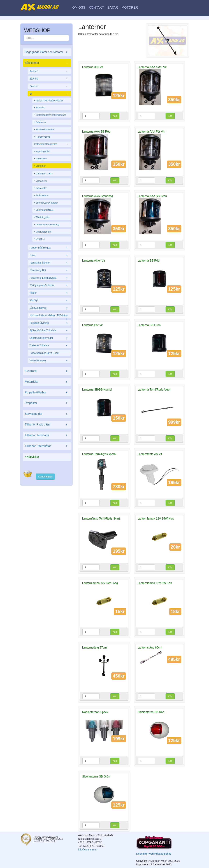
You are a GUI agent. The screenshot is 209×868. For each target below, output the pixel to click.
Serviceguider (47, 414)
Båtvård (49, 79)
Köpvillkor (33, 457)
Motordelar (47, 382)
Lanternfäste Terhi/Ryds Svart (101, 519)
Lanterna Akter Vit (93, 261)
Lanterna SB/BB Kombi (97, 390)
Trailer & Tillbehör (49, 345)
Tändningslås (42, 217)
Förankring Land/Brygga (49, 278)
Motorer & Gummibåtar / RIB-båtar (49, 316)
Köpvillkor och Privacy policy (154, 854)
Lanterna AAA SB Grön (152, 196)
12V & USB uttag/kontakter (49, 100)
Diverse (49, 86)
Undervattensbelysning (47, 224)
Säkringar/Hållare (45, 210)
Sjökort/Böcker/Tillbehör (49, 330)
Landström (41, 158)
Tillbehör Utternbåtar (47, 446)
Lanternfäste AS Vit (150, 454)
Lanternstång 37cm (94, 648)
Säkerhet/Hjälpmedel (49, 338)
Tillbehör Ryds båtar (47, 425)
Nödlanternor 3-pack (95, 712)
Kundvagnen (45, 477)
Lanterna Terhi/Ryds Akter (154, 390)
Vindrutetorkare (44, 232)
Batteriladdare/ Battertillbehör (51, 115)
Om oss (79, 8)
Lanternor (41, 166)
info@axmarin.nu (88, 850)
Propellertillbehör (47, 393)
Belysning (41, 122)
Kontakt (96, 8)
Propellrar (47, 403)
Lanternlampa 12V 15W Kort (156, 519)
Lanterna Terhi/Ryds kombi (99, 454)
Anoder (49, 71)
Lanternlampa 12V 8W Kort (155, 583)
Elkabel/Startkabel (45, 129)
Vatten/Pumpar (49, 360)
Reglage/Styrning (49, 323)
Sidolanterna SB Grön (96, 777)
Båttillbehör (47, 63)
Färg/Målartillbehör (49, 263)
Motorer (130, 8)
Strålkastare (42, 195)
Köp (115, 116)
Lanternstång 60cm (150, 648)
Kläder (49, 293)
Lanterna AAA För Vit (151, 132)
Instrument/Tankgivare (52, 144)
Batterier (40, 108)
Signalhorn (41, 181)
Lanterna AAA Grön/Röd (97, 196)
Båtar (113, 8)
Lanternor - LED (44, 174)
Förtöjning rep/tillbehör (49, 285)
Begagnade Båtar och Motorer (47, 52)
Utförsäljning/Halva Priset (45, 353)
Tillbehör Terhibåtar (47, 435)
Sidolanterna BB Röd (151, 712)
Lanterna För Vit (92, 325)
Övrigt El (40, 239)
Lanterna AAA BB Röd (96, 132)
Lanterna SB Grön (149, 325)
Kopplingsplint (43, 151)
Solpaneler (41, 188)
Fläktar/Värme (43, 137)
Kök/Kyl (49, 300)
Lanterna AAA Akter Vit (152, 67)
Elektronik (47, 371)
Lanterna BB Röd (149, 261)
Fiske (49, 255)
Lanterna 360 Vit (93, 67)
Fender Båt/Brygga (49, 248)
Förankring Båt (49, 270)
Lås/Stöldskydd (49, 308)
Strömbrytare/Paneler (47, 203)
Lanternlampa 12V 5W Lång (100, 583)
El (49, 94)
